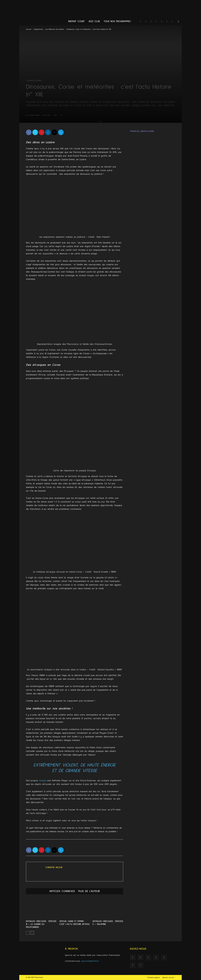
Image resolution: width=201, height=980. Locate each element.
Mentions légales (154, 978)
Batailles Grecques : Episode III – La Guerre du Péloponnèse (41, 924)
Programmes (38, 29)
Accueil (29, 29)
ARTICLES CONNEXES (62, 891)
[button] (178, 22)
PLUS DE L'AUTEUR (89, 891)
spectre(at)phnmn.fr (90, 961)
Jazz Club (94, 21)
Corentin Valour (34, 115)
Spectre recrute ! (169, 978)
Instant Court (76, 21)
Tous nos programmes (118, 21)
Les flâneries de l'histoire (55, 29)
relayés (43, 781)
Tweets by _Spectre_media (142, 131)
